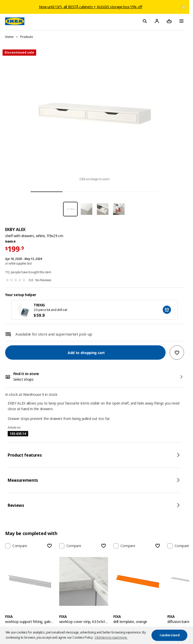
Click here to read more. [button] (111, 637)
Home (9, 37)
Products (27, 37)
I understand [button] (170, 635)
